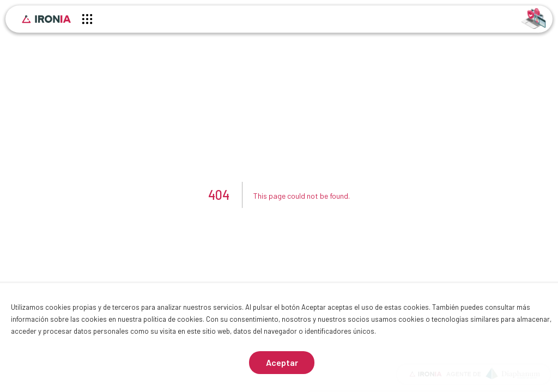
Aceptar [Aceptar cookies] (282, 362)
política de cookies (173, 319)
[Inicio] (46, 19)
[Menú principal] (87, 21)
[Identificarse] (534, 18)
